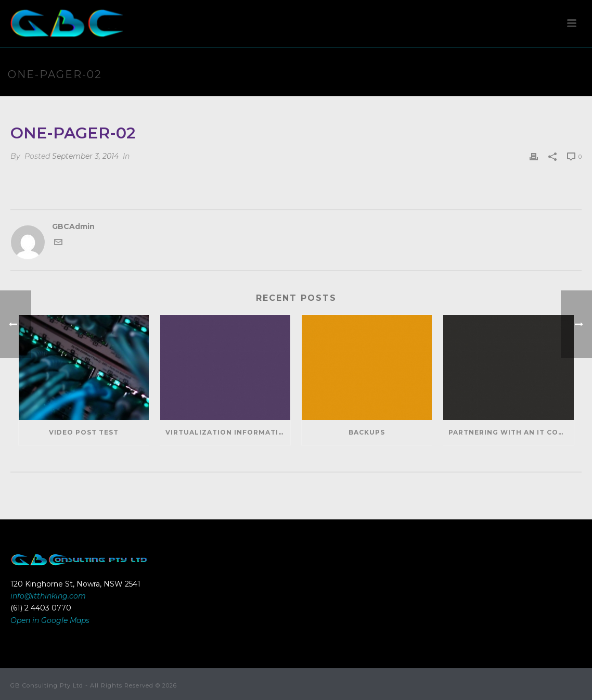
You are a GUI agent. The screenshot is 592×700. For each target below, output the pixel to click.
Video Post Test (84, 432)
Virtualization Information (228, 432)
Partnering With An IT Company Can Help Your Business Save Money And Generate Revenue (511, 432)
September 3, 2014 (85, 156)
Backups (367, 432)
